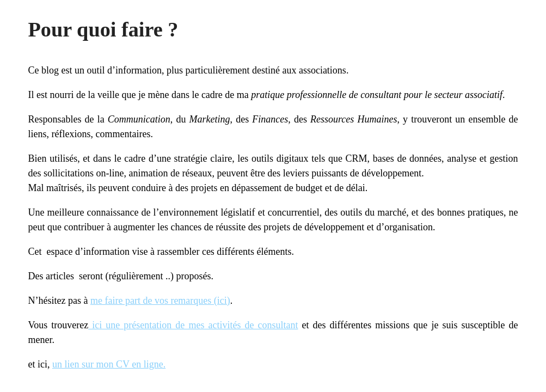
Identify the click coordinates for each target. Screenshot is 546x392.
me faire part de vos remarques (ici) (160, 301)
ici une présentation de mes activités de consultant (193, 325)
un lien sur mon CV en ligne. (109, 364)
